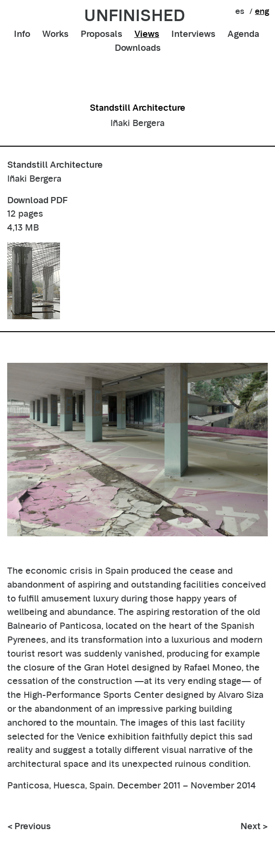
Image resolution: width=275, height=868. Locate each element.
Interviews (193, 34)
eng (262, 11)
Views (147, 34)
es (240, 11)
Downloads (138, 48)
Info (22, 34)
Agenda (243, 34)
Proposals (102, 34)
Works (55, 34)
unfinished (135, 15)
